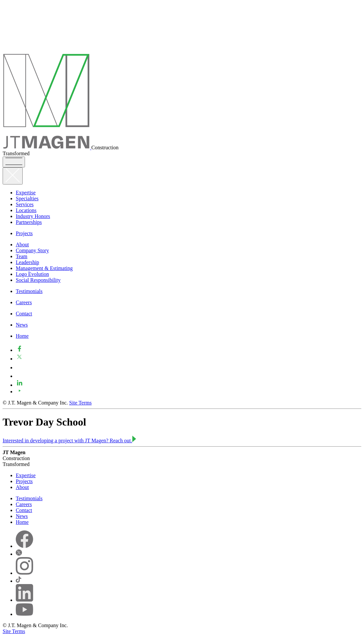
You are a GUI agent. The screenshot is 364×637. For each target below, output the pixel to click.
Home (22, 336)
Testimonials (29, 291)
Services (25, 204)
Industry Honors (33, 216)
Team (22, 256)
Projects (24, 233)
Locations (26, 210)
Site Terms (80, 403)
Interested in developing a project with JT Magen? (69, 441)
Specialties (27, 198)
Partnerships (29, 222)
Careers (24, 302)
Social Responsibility (38, 280)
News (22, 325)
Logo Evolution (32, 274)
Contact (24, 314)
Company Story (32, 250)
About (22, 245)
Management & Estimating (44, 268)
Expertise (26, 193)
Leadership (27, 262)
